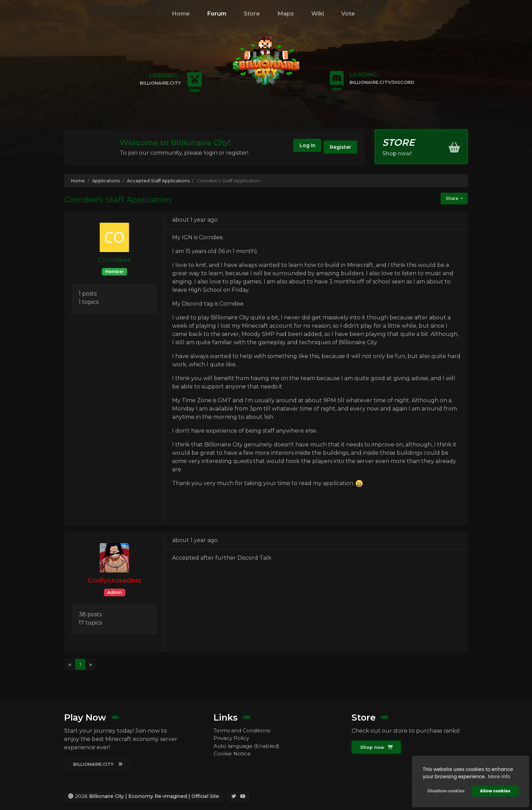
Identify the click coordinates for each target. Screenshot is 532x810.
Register (337, 149)
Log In (294, 149)
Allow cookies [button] (494, 789)
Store (252, 13)
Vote (348, 13)
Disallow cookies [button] (445, 789)
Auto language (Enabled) (249, 746)
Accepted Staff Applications (161, 181)
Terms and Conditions (243, 730)
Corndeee (115, 260)
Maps (286, 13)
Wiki (318, 13)
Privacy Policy (233, 738)
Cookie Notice (233, 755)
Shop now (377, 747)
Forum (217, 13)
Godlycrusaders (115, 580)
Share (451, 199)
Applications (107, 181)
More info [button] (498, 775)
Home (181, 13)
